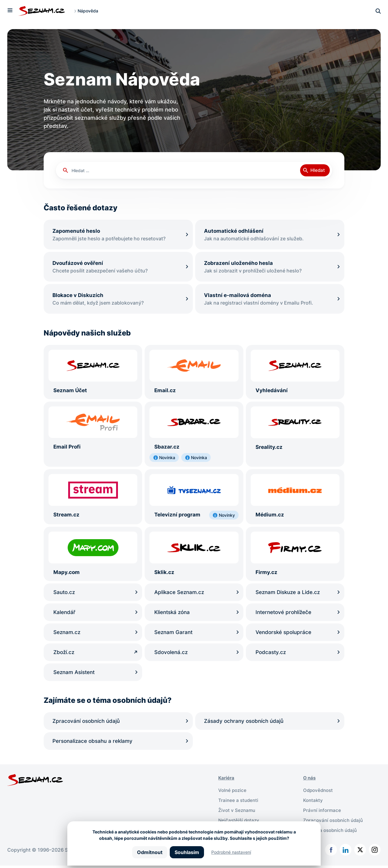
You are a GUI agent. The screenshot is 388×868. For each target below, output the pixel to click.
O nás (310, 782)
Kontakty (314, 804)
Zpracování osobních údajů (335, 823)
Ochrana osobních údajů (332, 833)
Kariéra (227, 782)
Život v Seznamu (237, 813)
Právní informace (323, 813)
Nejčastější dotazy (240, 823)
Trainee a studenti (239, 804)
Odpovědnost (319, 794)
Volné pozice (233, 794)
